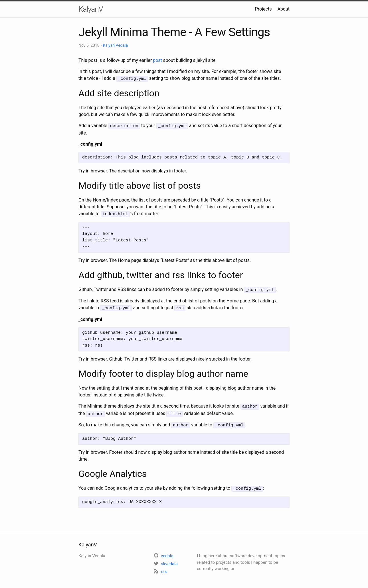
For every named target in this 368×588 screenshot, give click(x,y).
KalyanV (91, 9)
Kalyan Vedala (115, 45)
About (283, 9)
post (157, 60)
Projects (263, 9)
